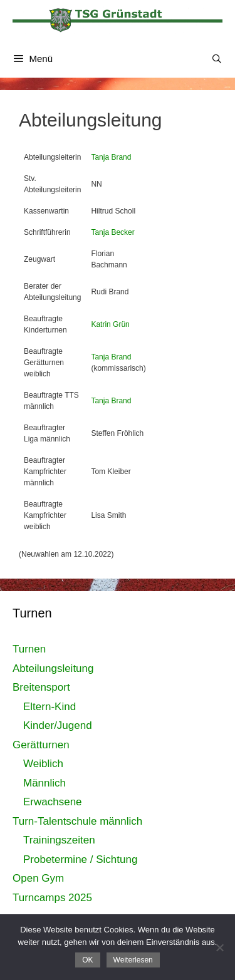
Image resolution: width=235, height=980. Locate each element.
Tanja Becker (112, 232)
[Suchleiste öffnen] (217, 59)
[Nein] (219, 947)
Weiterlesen (133, 960)
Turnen (29, 649)
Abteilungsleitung (53, 668)
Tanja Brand (111, 157)
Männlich (44, 783)
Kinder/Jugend (58, 725)
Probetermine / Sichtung (80, 859)
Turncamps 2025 (52, 898)
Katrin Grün (110, 324)
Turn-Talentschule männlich (77, 821)
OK (87, 960)
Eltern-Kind (50, 707)
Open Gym (38, 878)
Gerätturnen (41, 745)
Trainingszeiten (59, 840)
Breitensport (41, 687)
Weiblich (43, 764)
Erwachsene (53, 802)
